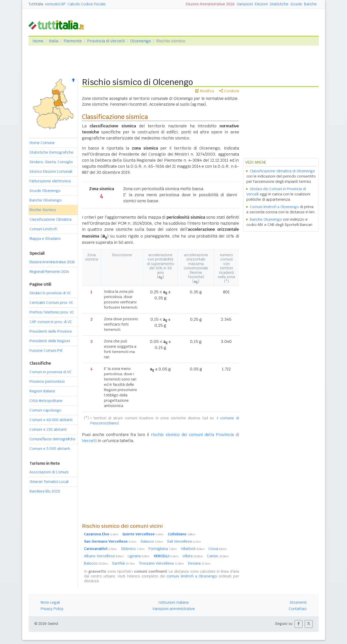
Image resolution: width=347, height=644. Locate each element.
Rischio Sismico (43, 210)
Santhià (124, 563)
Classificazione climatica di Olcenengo (282, 171)
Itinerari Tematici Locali (49, 482)
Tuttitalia (36, 4)
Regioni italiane (42, 391)
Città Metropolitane (46, 401)
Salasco (152, 541)
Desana (199, 563)
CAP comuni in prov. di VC (51, 322)
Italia (54, 41)
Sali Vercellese (184, 541)
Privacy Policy (52, 609)
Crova (218, 549)
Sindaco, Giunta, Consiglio (51, 162)
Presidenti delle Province (51, 331)
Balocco (96, 563)
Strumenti (298, 602)
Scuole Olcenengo (45, 191)
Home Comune (42, 143)
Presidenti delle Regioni (50, 341)
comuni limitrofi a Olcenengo (192, 576)
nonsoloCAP (55, 4)
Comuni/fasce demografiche (52, 439)
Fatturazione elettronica (50, 181)
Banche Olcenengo (46, 200)
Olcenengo (141, 41)
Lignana (139, 556)
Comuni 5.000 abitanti (50, 449)
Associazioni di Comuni (49, 472)
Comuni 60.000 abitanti (51, 420)
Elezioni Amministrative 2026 (210, 4)
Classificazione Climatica (50, 219)
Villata (193, 556)
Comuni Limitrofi (43, 229)
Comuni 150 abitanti (48, 429)
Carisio (218, 556)
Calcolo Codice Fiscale (87, 4)
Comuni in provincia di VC (51, 372)
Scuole (296, 4)
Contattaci (298, 609)
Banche (310, 4)
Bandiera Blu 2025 (45, 491)
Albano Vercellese (104, 556)
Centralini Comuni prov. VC (51, 303)
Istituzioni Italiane (173, 602)
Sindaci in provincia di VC (50, 293)
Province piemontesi (47, 382)
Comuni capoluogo (45, 410)
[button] (299, 624)
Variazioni (245, 4)
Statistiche (279, 4)
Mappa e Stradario (45, 239)
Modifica (205, 91)
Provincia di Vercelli (106, 41)
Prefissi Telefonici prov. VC (52, 312)
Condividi (229, 91)
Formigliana (163, 549)
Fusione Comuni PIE (46, 350)
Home (38, 41)
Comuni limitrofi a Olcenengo (274, 207)
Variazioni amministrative (174, 609)
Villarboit (193, 549)
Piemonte (73, 41)
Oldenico (133, 549)
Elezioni (261, 4)
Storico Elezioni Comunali (51, 171)
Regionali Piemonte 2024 (49, 272)
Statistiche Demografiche (51, 152)
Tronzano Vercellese (162, 563)
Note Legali (50, 602)
